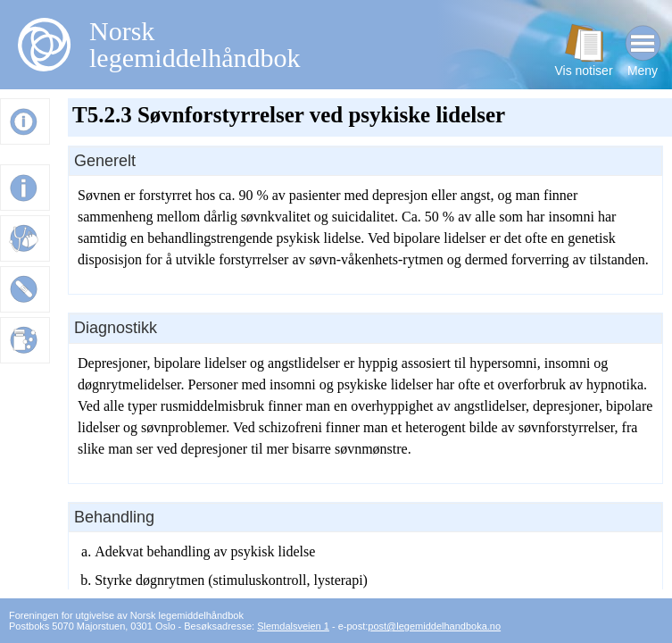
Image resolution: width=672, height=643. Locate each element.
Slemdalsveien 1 (293, 626)
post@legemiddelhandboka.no (434, 626)
